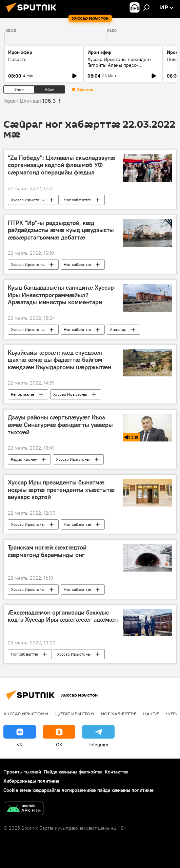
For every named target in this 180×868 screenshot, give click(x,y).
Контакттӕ (116, 772)
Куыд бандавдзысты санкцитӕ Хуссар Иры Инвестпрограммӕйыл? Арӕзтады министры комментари (61, 295)
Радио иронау (24, 459)
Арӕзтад (118, 329)
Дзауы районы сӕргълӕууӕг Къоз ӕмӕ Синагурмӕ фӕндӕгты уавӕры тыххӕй (60, 425)
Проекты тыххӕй (22, 772)
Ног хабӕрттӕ (77, 200)
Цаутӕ (151, 714)
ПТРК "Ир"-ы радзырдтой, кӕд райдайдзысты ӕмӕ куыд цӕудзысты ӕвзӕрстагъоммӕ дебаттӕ (61, 230)
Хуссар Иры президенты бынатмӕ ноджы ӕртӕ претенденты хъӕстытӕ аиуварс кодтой (61, 490)
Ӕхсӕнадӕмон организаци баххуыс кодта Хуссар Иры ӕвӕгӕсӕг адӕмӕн (63, 616)
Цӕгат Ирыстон (75, 714)
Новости (17, 59)
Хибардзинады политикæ (31, 781)
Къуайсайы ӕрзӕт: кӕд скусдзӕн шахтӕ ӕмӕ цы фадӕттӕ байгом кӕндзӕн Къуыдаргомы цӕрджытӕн (59, 360)
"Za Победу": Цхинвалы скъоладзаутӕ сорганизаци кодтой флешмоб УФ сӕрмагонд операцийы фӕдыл (62, 165)
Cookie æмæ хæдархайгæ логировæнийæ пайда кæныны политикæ (78, 790)
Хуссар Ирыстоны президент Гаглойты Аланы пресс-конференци (119, 65)
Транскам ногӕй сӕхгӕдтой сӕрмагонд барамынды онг (47, 551)
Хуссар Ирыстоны (28, 200)
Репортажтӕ (23, 394)
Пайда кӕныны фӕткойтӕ (73, 772)
